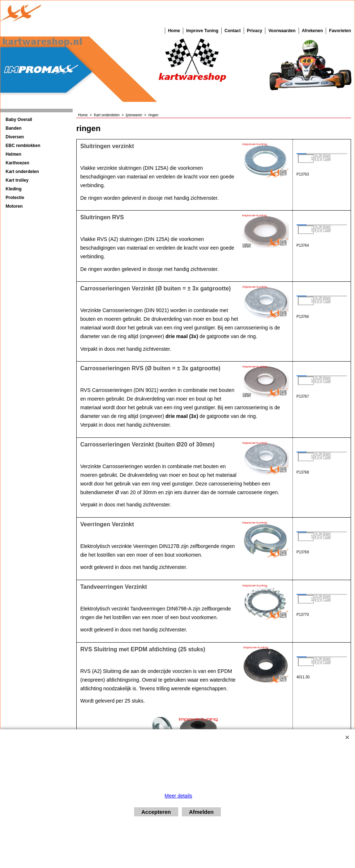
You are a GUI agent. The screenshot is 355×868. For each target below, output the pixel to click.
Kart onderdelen (22, 172)
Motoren (14, 206)
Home (174, 31)
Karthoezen (18, 163)
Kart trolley (17, 180)
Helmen (14, 154)
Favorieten (340, 31)
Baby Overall (19, 120)
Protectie (15, 198)
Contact (233, 31)
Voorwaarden (282, 31)
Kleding (14, 189)
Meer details (178, 796)
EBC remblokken (23, 146)
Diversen (15, 137)
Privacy (255, 31)
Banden (14, 128)
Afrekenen (313, 31)
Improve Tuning (202, 31)
